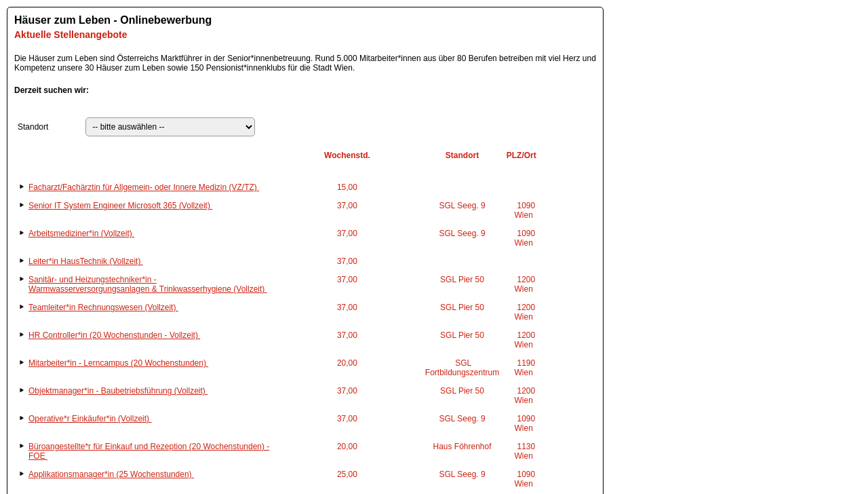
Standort (33, 127)
